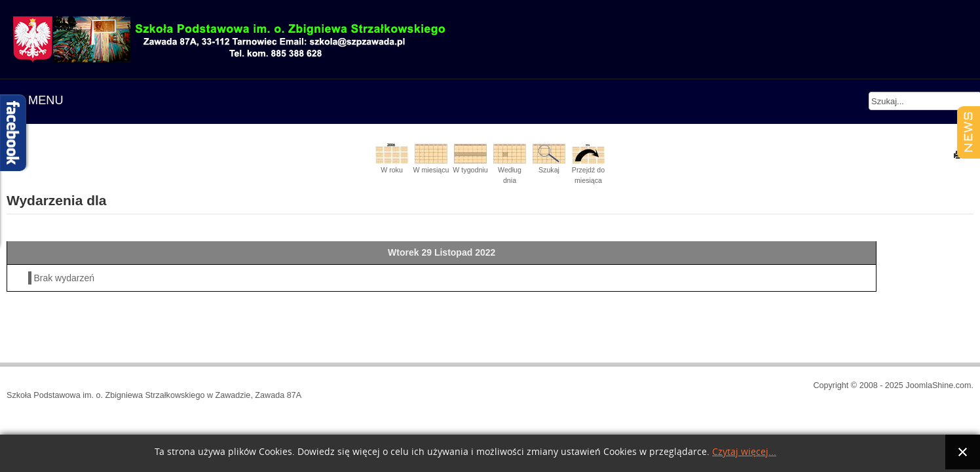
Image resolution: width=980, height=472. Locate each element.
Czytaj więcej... (744, 452)
